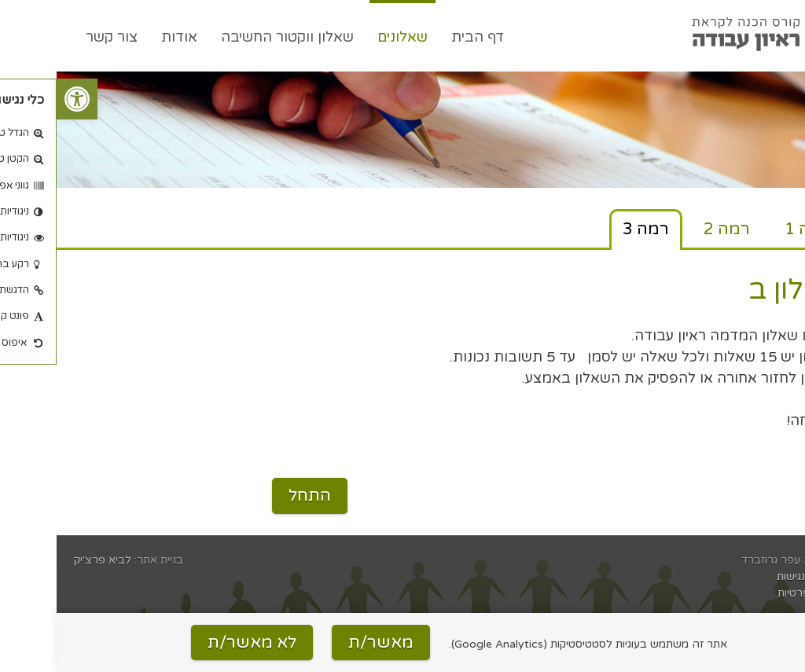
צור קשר (55, 37)
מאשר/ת (324, 643)
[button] (20, 99)
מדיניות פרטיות (754, 593)
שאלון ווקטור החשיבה (231, 37)
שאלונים (346, 37)
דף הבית (421, 37)
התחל (253, 496)
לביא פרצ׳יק (46, 560)
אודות (123, 37)
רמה (751, 229)
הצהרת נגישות (754, 577)
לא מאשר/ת (195, 643)
